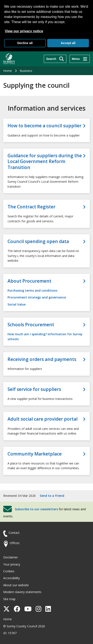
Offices (15, 543)
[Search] (55, 59)
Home (8, 71)
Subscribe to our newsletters (36, 509)
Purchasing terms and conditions (32, 290)
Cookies (9, 571)
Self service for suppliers (34, 389)
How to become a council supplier (44, 126)
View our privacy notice (24, 31)
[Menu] (80, 59)
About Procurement (29, 281)
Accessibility (11, 578)
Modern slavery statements (22, 592)
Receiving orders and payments (42, 359)
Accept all (68, 43)
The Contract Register (31, 207)
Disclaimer (11, 557)
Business (26, 71)
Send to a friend (52, 496)
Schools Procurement (31, 325)
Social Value (17, 304)
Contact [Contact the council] (14, 533)
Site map (9, 599)
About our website (16, 585)
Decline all (25, 43)
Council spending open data (38, 241)
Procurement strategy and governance (37, 297)
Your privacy (12, 564)
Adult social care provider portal (43, 419)
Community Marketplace (35, 454)
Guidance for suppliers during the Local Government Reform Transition (45, 162)
